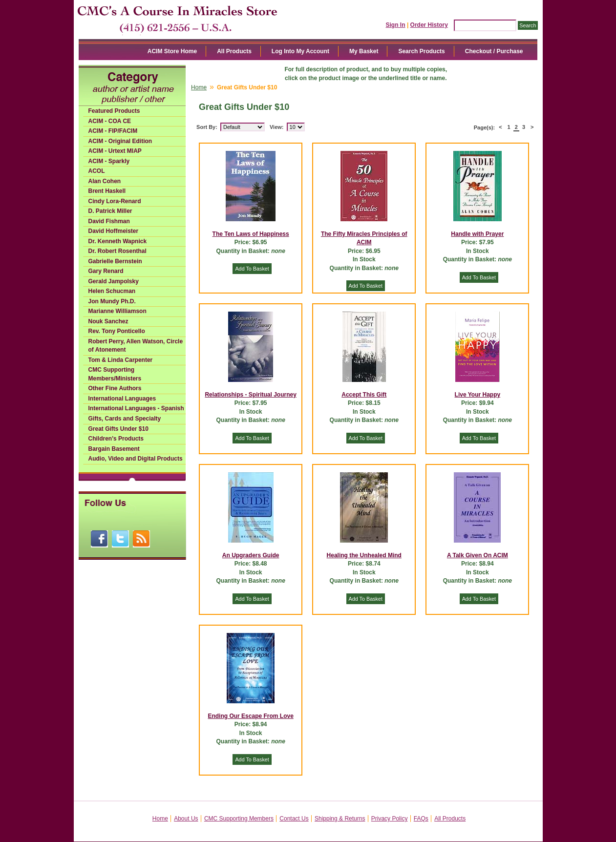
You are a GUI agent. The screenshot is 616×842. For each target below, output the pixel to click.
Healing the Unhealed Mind (364, 555)
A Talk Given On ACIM (478, 555)
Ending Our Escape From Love (250, 716)
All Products (234, 51)
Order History (429, 25)
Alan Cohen (105, 181)
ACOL (97, 171)
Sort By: (207, 127)
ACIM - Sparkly (109, 161)
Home (199, 87)
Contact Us (294, 819)
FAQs (421, 819)
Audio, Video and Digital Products (136, 459)
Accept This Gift (364, 395)
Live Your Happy (478, 395)
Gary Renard (106, 271)
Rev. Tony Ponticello (117, 331)
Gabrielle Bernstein (115, 261)
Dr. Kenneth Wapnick (118, 241)
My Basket (364, 51)
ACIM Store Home (172, 51)
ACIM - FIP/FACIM (113, 131)
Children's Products (116, 439)
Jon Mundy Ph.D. (112, 301)
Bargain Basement (114, 449)
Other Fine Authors (115, 388)
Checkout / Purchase (494, 51)
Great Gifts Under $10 (118, 429)
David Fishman (109, 221)
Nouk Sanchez (108, 321)
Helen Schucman (112, 291)
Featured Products (114, 111)
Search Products (421, 51)
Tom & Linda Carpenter (121, 360)
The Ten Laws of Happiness (251, 234)
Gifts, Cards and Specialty (125, 419)
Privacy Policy (390, 819)
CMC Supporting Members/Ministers (115, 374)
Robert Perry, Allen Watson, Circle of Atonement (136, 346)
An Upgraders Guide (251, 555)
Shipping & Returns (340, 819)
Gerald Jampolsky (114, 281)
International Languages (122, 399)
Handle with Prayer (477, 234)
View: (277, 127)
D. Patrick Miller (110, 211)
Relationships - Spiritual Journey (250, 395)
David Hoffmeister (114, 231)
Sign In (396, 25)
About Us (186, 819)
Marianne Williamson (117, 311)
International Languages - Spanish (136, 408)
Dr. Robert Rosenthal (117, 251)
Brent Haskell (107, 191)
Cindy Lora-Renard (115, 201)
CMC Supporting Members (239, 819)
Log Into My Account (300, 51)
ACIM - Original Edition (120, 141)
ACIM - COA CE (110, 121)
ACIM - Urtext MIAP (115, 151)
